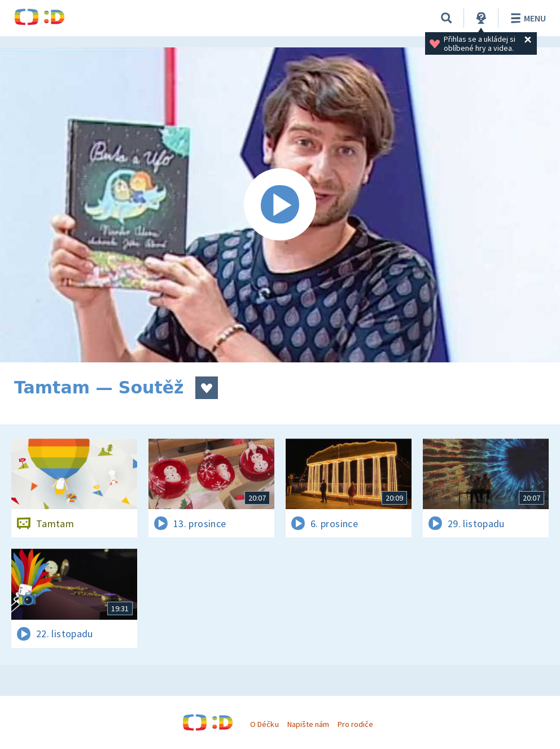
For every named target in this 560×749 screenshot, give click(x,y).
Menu (526, 18)
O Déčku (264, 724)
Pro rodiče (355, 724)
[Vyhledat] (447, 18)
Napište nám (308, 724)
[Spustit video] (280, 205)
